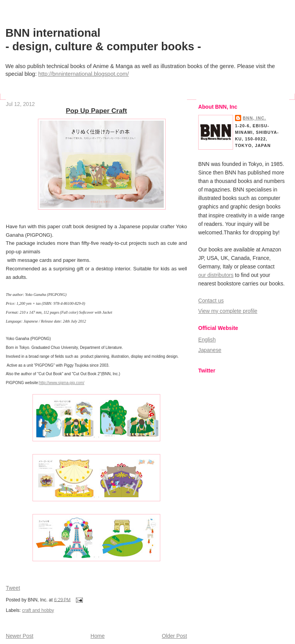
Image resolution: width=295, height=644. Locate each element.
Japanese (210, 350)
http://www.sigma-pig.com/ (62, 383)
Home (98, 636)
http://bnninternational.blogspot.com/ (84, 74)
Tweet (13, 588)
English (207, 340)
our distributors (216, 275)
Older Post (174, 636)
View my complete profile (228, 311)
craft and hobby (38, 610)
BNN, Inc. (254, 118)
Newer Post (20, 636)
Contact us (211, 301)
